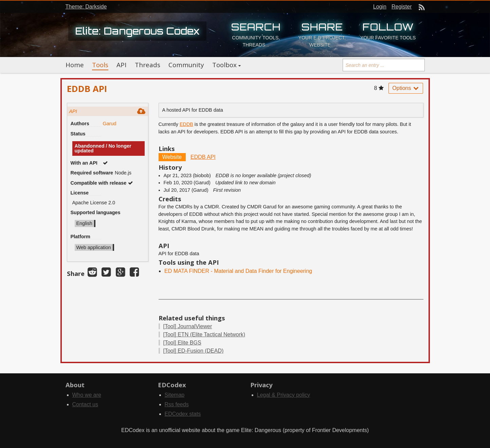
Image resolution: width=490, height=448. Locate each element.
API (121, 65)
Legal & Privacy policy (284, 395)
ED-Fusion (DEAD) (194, 351)
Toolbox (224, 65)
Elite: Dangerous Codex (137, 31)
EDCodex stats (183, 414)
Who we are (87, 395)
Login (380, 7)
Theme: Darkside (86, 7)
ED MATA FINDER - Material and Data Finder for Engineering (238, 271)
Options (406, 88)
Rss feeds (177, 404)
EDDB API (203, 157)
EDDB (186, 124)
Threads (148, 65)
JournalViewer (188, 326)
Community (186, 65)
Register (402, 7)
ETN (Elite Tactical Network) (204, 334)
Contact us (85, 404)
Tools (100, 65)
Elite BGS (182, 343)
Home (75, 65)
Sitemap (175, 395)
